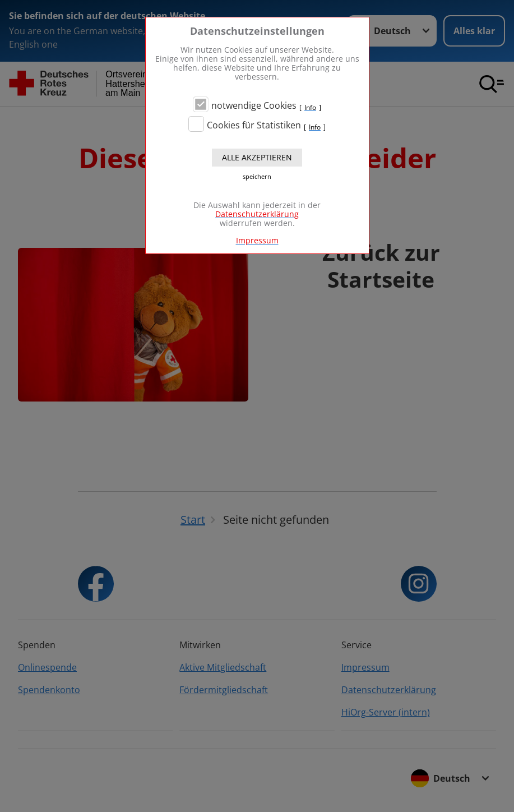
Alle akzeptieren (257, 157)
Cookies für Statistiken (254, 125)
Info (310, 108)
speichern (257, 177)
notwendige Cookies (254, 105)
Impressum (257, 240)
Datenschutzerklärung (257, 214)
